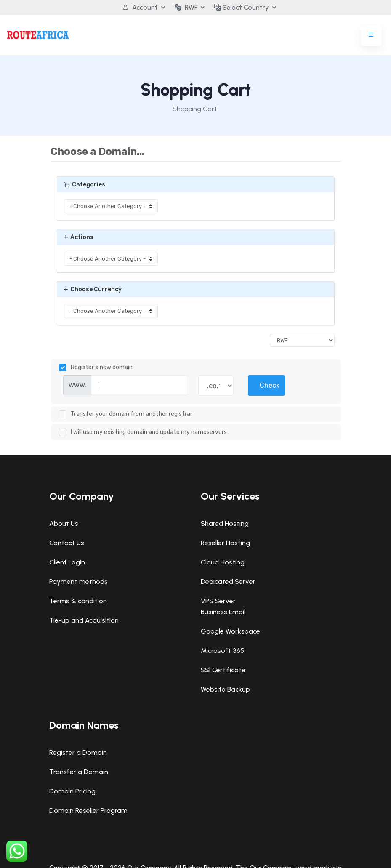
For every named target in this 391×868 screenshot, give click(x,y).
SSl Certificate (223, 670)
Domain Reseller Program (88, 811)
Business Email (223, 612)
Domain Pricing (72, 791)
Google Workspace (230, 631)
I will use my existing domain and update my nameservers (143, 432)
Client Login (67, 562)
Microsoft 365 (222, 651)
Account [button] (140, 7)
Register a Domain (78, 752)
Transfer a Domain (79, 772)
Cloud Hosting (223, 562)
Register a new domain (96, 367)
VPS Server (218, 601)
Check (270, 385)
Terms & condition (78, 601)
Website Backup (225, 689)
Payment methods (78, 582)
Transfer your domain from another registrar (126, 414)
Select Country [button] (242, 7)
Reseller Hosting (225, 543)
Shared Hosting (225, 523)
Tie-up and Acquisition (84, 620)
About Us (64, 523)
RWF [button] (186, 7)
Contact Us (67, 543)
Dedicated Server (228, 582)
